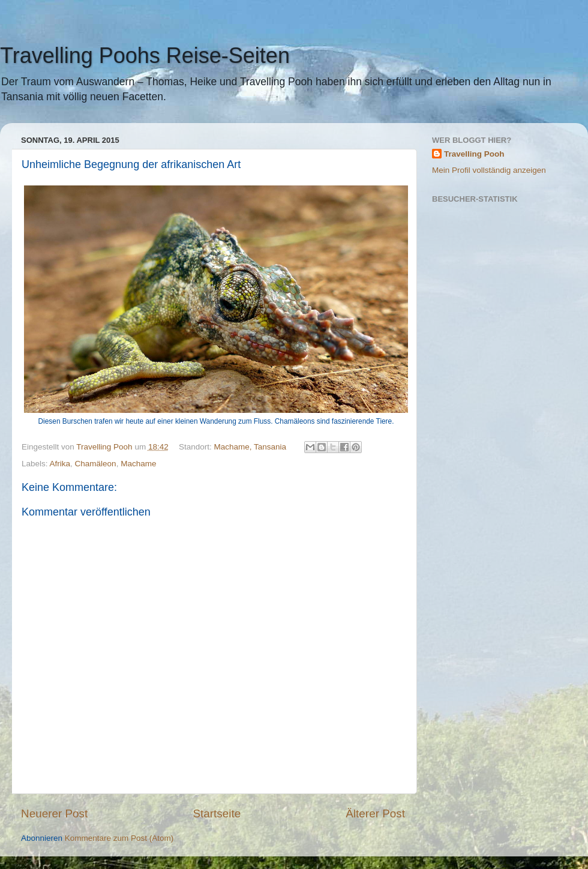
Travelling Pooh (474, 154)
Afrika (60, 464)
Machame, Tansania (250, 447)
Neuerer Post (54, 813)
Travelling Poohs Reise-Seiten (145, 56)
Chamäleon (96, 464)
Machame (138, 464)
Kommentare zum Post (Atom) (119, 838)
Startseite (217, 813)
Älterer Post (375, 813)
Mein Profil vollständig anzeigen (489, 170)
